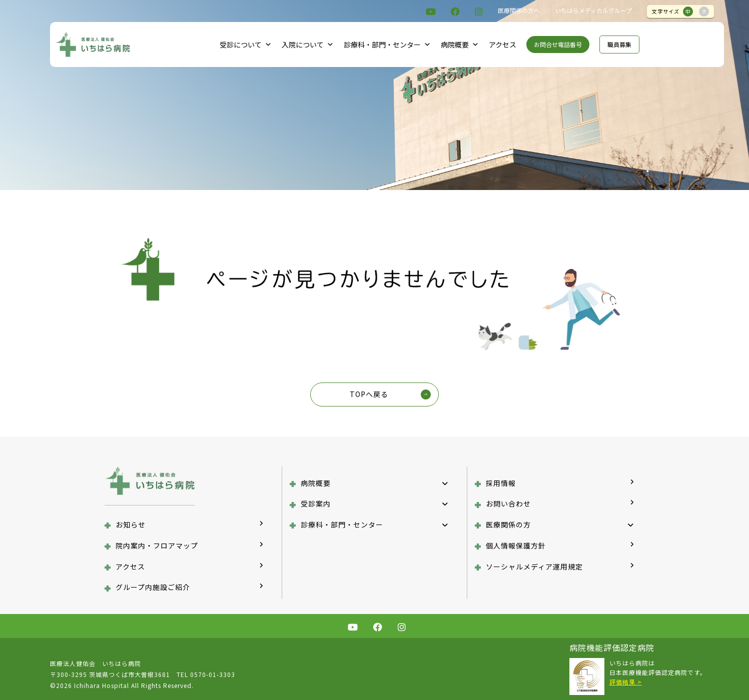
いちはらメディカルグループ (593, 10)
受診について (246, 44)
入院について (308, 44)
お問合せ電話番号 (558, 44)
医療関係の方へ (519, 10)
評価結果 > (626, 682)
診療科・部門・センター (387, 44)
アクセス (503, 44)
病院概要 (460, 44)
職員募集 (619, 44)
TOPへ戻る (369, 394)
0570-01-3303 (213, 674)
